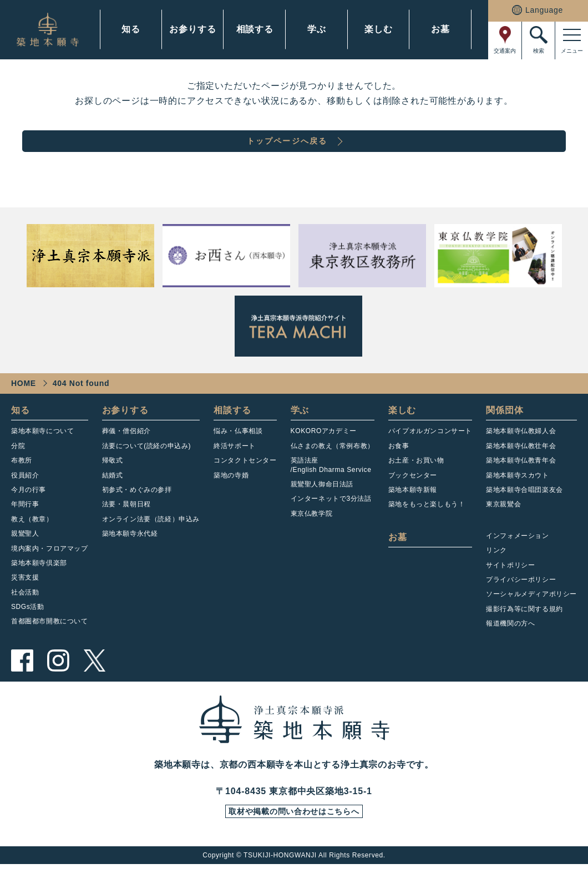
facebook (22, 682)
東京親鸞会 (503, 526)
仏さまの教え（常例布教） (333, 468)
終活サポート (235, 468)
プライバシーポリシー (521, 601)
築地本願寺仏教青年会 (521, 482)
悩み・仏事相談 (238, 453)
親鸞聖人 (25, 555)
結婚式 (113, 497)
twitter (94, 682)
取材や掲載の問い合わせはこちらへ (294, 835)
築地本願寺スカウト (517, 497)
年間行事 (25, 526)
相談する (255, 29)
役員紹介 (25, 497)
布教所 (22, 482)
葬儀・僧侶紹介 (126, 453)
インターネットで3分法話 (331, 520)
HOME (24, 405)
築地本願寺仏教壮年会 (521, 468)
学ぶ (317, 29)
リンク (496, 572)
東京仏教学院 (312, 535)
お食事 (399, 468)
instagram (58, 682)
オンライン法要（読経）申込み (151, 541)
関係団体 (505, 432)
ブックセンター (413, 497)
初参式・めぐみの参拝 (137, 511)
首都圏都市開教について (50, 643)
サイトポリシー (510, 587)
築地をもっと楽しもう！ (427, 526)
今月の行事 (29, 511)
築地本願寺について (42, 453)
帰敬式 (113, 482)
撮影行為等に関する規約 (524, 631)
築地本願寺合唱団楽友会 (524, 511)
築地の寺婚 (231, 497)
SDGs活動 (28, 628)
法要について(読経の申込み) (146, 468)
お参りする (192, 29)
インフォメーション (517, 557)
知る (131, 29)
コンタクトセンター (245, 482)
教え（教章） (32, 541)
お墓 (440, 29)
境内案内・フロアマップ (50, 570)
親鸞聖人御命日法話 (322, 506)
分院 (18, 468)
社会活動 (25, 614)
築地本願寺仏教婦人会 (521, 453)
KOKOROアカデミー (324, 453)
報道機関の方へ (510, 645)
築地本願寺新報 (413, 511)
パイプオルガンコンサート (430, 453)
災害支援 (25, 599)
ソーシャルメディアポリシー (531, 616)
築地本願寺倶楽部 (39, 585)
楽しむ (378, 29)
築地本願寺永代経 (130, 555)
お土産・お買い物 (416, 482)
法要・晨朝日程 (126, 526)
